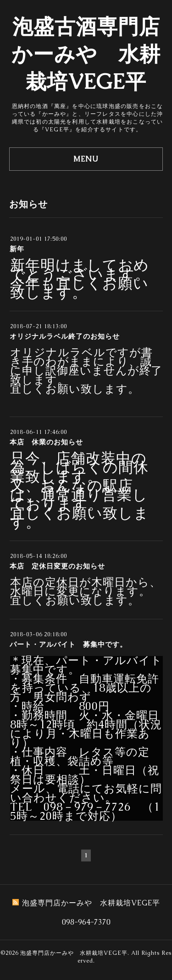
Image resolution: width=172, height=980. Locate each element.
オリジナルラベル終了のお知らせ (65, 336)
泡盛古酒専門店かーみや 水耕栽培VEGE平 (86, 54)
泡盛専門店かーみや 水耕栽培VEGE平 (74, 953)
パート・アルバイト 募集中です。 (68, 644)
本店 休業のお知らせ (46, 442)
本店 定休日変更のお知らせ (57, 566)
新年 (17, 249)
